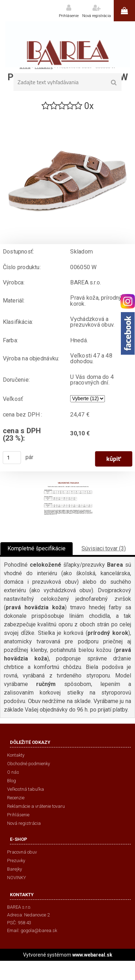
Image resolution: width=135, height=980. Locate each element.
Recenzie (16, 798)
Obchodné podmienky (29, 764)
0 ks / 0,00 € (124, 11)
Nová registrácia (97, 16)
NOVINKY (16, 878)
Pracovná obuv (22, 852)
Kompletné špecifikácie (36, 548)
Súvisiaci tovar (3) (104, 548)
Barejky (15, 869)
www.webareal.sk (92, 955)
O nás (13, 772)
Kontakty (16, 755)
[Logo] (67, 44)
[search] (114, 83)
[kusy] (12, 458)
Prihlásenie (69, 16)
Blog (12, 781)
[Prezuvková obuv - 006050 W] (67, 115)
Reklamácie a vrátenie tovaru (36, 806)
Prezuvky (16, 861)
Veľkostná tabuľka (26, 789)
